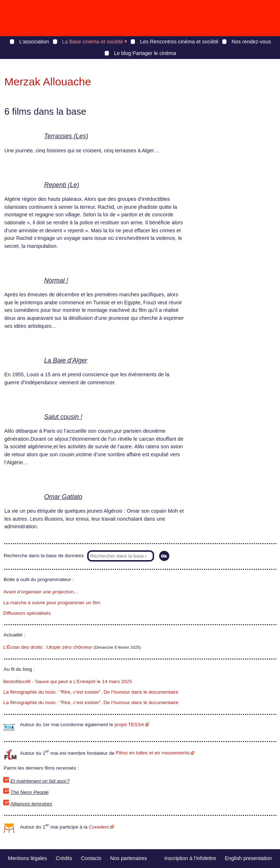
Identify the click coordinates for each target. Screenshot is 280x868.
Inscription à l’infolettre (190, 858)
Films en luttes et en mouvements (153, 753)
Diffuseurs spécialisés (27, 613)
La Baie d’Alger (66, 360)
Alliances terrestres (31, 804)
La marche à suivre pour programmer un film (52, 603)
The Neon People (30, 792)
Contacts (91, 858)
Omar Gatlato (63, 497)
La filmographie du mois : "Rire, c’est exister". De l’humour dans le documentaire (91, 692)
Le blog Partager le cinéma (145, 53)
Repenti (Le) (62, 185)
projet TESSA (129, 725)
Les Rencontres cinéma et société (179, 42)
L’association (34, 42)
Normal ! (56, 280)
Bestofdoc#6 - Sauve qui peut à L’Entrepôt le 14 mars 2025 (68, 681)
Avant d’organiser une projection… (41, 592)
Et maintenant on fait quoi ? (40, 781)
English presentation (248, 858)
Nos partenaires (129, 858)
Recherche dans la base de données (44, 556)
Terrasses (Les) (66, 136)
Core (99, 827)
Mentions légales (27, 858)
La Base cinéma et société (93, 42)
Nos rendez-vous (251, 42)
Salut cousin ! (63, 417)
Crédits (64, 858)
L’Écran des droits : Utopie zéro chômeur (48, 647)
